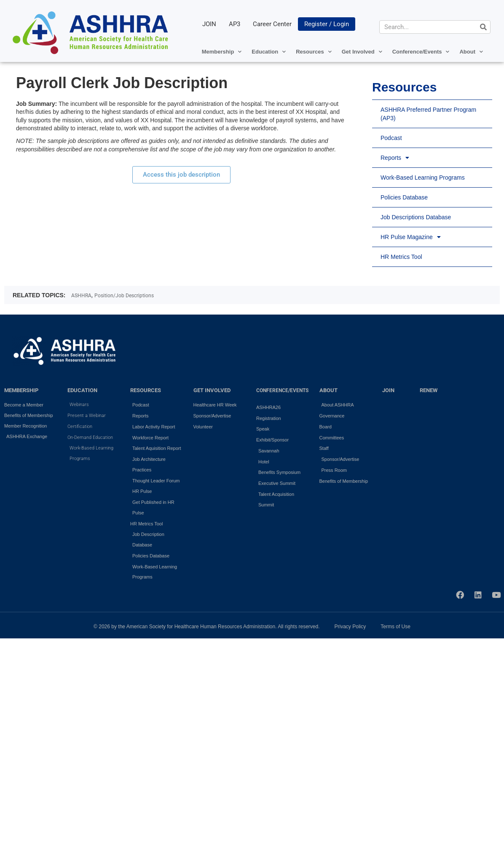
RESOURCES (146, 391)
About (471, 52)
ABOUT (328, 391)
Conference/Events (421, 52)
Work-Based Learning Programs (423, 178)
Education (269, 52)
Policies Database (404, 197)
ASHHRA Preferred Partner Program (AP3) (428, 114)
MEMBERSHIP (21, 391)
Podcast (391, 138)
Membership (222, 52)
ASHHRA (81, 296)
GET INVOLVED (212, 391)
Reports (395, 158)
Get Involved (362, 52)
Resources (314, 52)
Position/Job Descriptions (124, 296)
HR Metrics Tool (401, 257)
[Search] (483, 27)
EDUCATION (82, 391)
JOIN (209, 24)
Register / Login (327, 24)
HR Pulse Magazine (411, 237)
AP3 (235, 24)
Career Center (272, 24)
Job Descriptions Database (416, 217)
